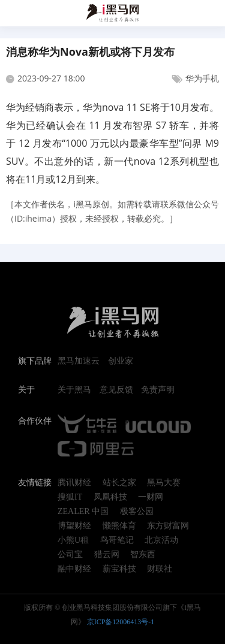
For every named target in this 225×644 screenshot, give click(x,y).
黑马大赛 (164, 483)
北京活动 (161, 540)
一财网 (151, 497)
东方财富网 (168, 526)
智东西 (143, 555)
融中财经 (74, 569)
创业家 (121, 361)
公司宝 (70, 555)
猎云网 (107, 555)
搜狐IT (70, 497)
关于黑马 (74, 390)
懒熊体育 (119, 526)
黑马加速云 (79, 361)
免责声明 (158, 390)
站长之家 (119, 483)
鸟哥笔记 (117, 540)
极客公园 (137, 512)
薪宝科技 (119, 569)
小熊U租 (73, 540)
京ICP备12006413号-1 (121, 622)
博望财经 (74, 526)
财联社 (160, 569)
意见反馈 (116, 390)
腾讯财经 (74, 483)
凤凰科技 (110, 497)
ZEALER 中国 (83, 512)
